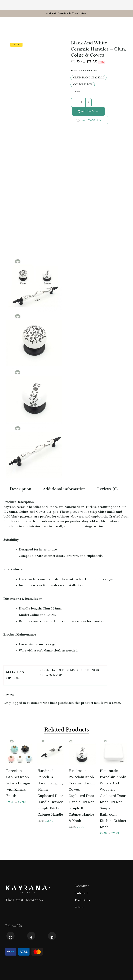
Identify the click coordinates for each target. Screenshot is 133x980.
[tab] (21, 490)
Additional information (64, 490)
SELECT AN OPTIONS (84, 71)
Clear (78, 92)
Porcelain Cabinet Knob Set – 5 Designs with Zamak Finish (18, 783)
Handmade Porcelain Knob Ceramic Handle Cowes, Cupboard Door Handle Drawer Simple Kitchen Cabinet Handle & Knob (82, 796)
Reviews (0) (108, 490)
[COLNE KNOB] (83, 85)
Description (21, 490)
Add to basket (90, 112)
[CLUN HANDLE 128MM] (88, 78)
